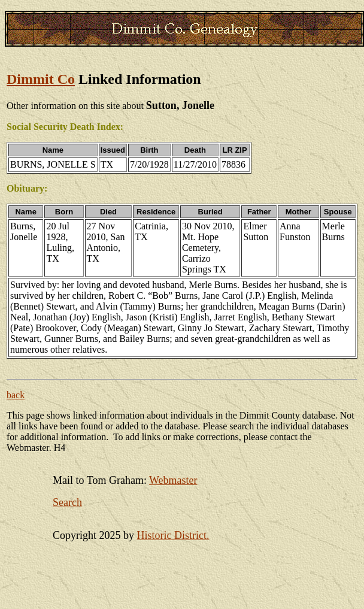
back (16, 395)
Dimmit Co (41, 79)
